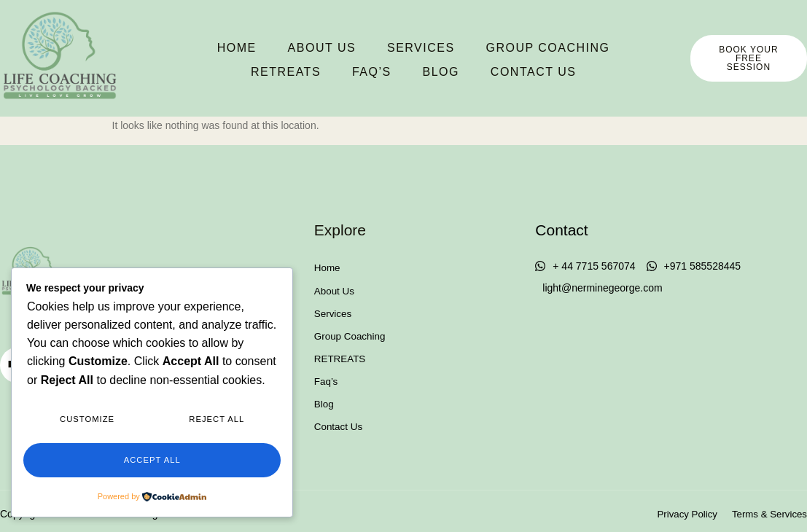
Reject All (217, 423)
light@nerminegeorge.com (602, 288)
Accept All (152, 461)
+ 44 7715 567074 (585, 266)
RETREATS (618, 48)
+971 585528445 (694, 266)
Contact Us (477, 70)
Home (187, 48)
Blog (387, 70)
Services (367, 48)
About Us (270, 48)
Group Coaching (492, 48)
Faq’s (320, 70)
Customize (87, 423)
